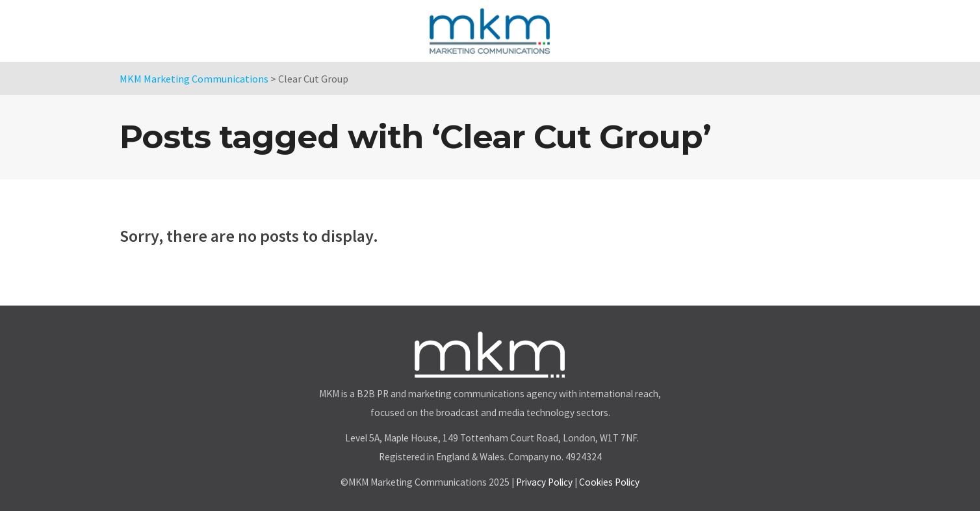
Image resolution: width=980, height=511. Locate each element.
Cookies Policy (609, 482)
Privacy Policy (544, 482)
